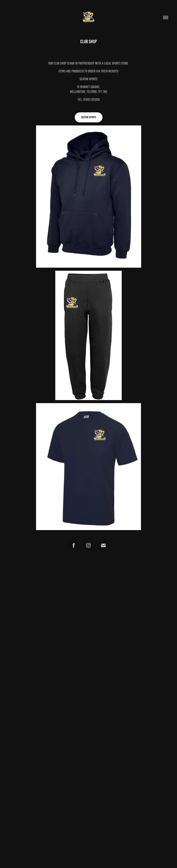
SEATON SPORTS (89, 117)
